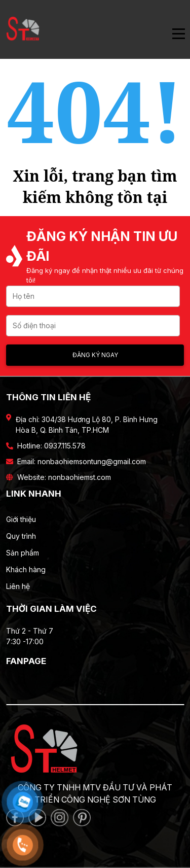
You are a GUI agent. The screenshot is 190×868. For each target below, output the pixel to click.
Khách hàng (26, 569)
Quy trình (21, 536)
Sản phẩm (23, 553)
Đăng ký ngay (95, 355)
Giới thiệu (21, 519)
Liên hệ (18, 586)
